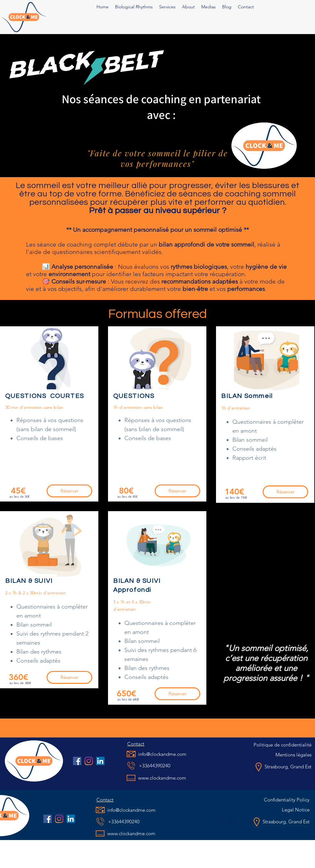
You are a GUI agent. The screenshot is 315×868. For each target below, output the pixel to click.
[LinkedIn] (100, 761)
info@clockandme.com (162, 754)
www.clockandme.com (162, 778)
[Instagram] (89, 761)
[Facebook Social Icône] (77, 761)
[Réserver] (69, 491)
